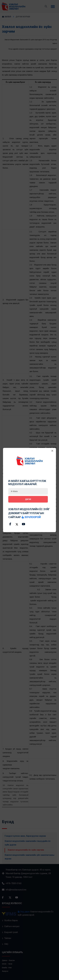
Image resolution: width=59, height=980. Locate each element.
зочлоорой (31, 517)
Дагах (28, 499)
